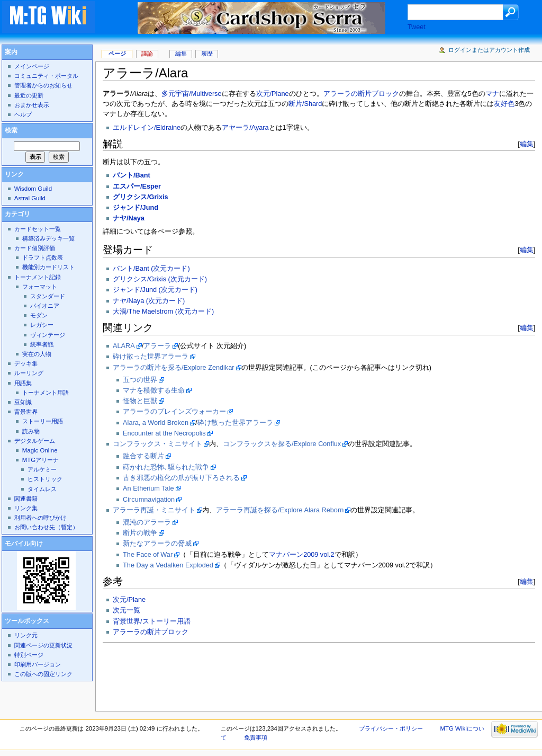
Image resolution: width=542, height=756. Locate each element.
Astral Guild (30, 198)
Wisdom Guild (33, 189)
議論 (147, 54)
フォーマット (40, 287)
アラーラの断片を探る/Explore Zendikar (173, 368)
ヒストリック (45, 479)
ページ (117, 54)
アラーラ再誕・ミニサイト (154, 510)
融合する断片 (143, 456)
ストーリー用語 (43, 421)
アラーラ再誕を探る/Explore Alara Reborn (280, 510)
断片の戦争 (140, 533)
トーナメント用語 (46, 393)
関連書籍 (26, 499)
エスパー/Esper (137, 186)
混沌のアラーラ (147, 522)
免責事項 (256, 737)
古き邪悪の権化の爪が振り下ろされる (181, 478)
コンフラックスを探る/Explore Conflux (282, 444)
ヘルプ (23, 114)
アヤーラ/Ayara (245, 128)
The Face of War (148, 555)
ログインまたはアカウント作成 (489, 50)
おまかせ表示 (32, 105)
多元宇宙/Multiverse (191, 94)
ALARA (124, 346)
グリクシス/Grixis (141, 197)
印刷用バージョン (38, 664)
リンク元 (26, 635)
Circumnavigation (149, 500)
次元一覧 (127, 610)
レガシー (42, 325)
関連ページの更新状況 (43, 645)
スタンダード (48, 296)
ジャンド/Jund (135, 208)
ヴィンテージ (48, 335)
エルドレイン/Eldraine (147, 128)
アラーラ (157, 346)
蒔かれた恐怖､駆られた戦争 (166, 467)
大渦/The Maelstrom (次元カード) (163, 312)
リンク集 (26, 508)
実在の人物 (37, 354)
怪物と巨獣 (140, 401)
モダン (39, 315)
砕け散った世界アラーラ (151, 357)
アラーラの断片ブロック (361, 94)
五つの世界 (140, 380)
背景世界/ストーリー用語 (152, 621)
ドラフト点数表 (43, 257)
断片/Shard (305, 104)
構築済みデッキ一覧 (48, 238)
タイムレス (42, 489)
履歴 (207, 54)
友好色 (504, 104)
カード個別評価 (35, 248)
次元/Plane (273, 94)
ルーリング (29, 373)
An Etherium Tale (148, 488)
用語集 (23, 383)
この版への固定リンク (43, 674)
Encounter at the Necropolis (164, 433)
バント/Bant (132, 175)
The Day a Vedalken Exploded (168, 565)
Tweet (417, 27)
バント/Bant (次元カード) (151, 269)
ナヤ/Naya (129, 218)
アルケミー (42, 469)
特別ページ (29, 655)
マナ (492, 94)
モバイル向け (24, 544)
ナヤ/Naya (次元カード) (149, 301)
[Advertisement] (295, 674)
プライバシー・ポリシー (391, 728)
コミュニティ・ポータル (46, 76)
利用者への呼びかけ (40, 518)
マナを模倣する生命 (154, 390)
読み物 (31, 431)
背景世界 (26, 412)
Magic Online (40, 450)
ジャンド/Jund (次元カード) (155, 290)
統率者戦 (42, 344)
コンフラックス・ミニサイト (157, 444)
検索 (11, 130)
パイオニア (45, 306)
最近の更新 (29, 95)
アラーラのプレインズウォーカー (174, 412)
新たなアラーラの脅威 (157, 544)
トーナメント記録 (38, 277)
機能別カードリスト (48, 267)
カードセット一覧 (38, 229)
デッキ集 (26, 363)
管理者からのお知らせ (43, 85)
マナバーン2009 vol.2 (302, 555)
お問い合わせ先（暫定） (46, 527)
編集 (527, 144)
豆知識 (23, 402)
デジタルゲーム (35, 441)
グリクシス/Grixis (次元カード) (160, 279)
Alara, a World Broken (156, 423)
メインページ (32, 66)
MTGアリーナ (40, 460)
